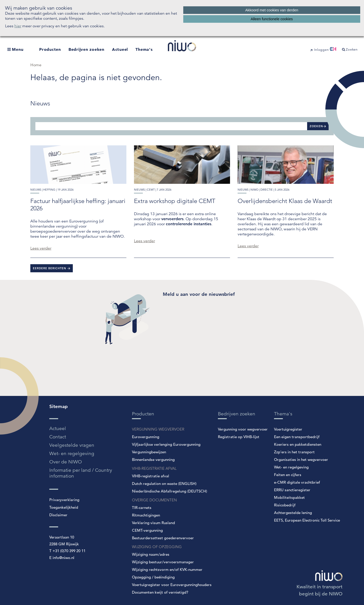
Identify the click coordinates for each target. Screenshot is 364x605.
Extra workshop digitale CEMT (175, 201)
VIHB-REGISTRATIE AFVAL (154, 468)
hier (18, 26)
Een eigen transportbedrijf (297, 437)
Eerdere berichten (50, 268)
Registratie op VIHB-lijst (239, 437)
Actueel (120, 49)
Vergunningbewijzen (149, 452)
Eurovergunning (146, 437)
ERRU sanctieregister (292, 490)
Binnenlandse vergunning (153, 460)
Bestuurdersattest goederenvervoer (163, 538)
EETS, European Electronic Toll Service (307, 520)
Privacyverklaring (64, 500)
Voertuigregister (288, 429)
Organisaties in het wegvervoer (301, 460)
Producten (50, 49)
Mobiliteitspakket (289, 497)
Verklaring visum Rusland (153, 523)
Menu (18, 49)
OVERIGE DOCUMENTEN (154, 500)
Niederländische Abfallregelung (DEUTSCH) (169, 491)
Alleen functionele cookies (272, 19)
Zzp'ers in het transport (294, 452)
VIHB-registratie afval (151, 476)
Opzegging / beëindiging (153, 577)
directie (267, 190)
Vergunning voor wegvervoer (243, 429)
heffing (49, 190)
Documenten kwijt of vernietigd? (160, 592)
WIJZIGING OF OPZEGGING (157, 547)
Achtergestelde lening (293, 513)
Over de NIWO (66, 462)
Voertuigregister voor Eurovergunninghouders (172, 585)
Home (36, 65)
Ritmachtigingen (146, 515)
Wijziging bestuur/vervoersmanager (163, 562)
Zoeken (316, 126)
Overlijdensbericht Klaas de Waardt (285, 201)
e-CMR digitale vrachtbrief (297, 482)
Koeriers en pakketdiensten (298, 444)
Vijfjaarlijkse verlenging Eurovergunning (166, 444)
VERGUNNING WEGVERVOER (158, 429)
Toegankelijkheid (64, 507)
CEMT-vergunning (147, 530)
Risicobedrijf (285, 505)
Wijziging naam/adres (151, 554)
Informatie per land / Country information (81, 473)
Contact (58, 437)
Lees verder (41, 248)
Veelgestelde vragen (72, 445)
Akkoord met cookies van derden (272, 10)
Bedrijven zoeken (86, 49)
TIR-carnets (142, 508)
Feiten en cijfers (288, 475)
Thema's (144, 49)
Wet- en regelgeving (72, 453)
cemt (151, 190)
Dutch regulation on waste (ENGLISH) (164, 484)
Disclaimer (58, 515)
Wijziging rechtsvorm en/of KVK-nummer (167, 569)
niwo (254, 190)
